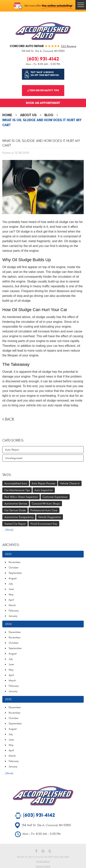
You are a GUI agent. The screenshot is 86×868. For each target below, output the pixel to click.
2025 (8, 554)
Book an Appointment (43, 103)
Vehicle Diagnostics (49, 517)
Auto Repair (12, 450)
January (13, 616)
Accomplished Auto (16, 483)
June (11, 589)
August (13, 578)
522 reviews (69, 46)
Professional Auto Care (44, 510)
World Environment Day (44, 524)
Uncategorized (14, 458)
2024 (8, 624)
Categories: (13, 440)
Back (9, 419)
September (15, 573)
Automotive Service (16, 504)
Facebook (36, 851)
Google (43, 851)
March (12, 605)
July (11, 584)
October (14, 568)
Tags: (7, 475)
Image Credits (43, 866)
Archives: (11, 545)
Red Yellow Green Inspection (21, 497)
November (15, 562)
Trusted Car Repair (15, 524)
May (11, 594)
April (11, 600)
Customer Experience (55, 497)
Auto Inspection (44, 490)
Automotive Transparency (19, 517)
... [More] (8, 530)
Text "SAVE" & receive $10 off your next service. (45, 74)
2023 (8, 699)
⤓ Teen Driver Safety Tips (43, 90)
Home (7, 115)
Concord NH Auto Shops (46, 504)
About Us (28, 115)
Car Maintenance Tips (17, 490)
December (15, 632)
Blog (49, 115)
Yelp (50, 851)
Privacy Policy (43, 861)
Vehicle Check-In (70, 483)
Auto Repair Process (43, 483)
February (14, 611)
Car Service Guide (15, 510)
